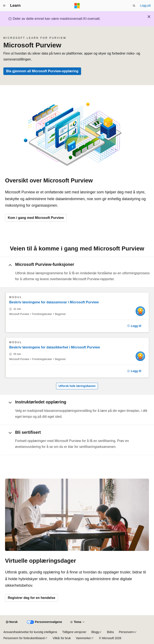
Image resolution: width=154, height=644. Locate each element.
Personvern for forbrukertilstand (24, 638)
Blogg (95, 632)
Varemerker (83, 638)
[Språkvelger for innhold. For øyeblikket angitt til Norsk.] (12, 622)
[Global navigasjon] (4, 6)
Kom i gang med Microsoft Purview (36, 218)
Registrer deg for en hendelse (32, 598)
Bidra (110, 632)
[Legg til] (134, 326)
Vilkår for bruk (62, 638)
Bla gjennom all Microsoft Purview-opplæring (42, 71)
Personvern (126, 632)
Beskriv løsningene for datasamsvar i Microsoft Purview (54, 302)
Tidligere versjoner (74, 632)
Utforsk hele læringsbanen (77, 386)
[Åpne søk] (134, 6)
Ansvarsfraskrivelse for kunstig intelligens (30, 632)
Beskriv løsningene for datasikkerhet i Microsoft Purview (55, 347)
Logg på (145, 5)
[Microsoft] (77, 6)
